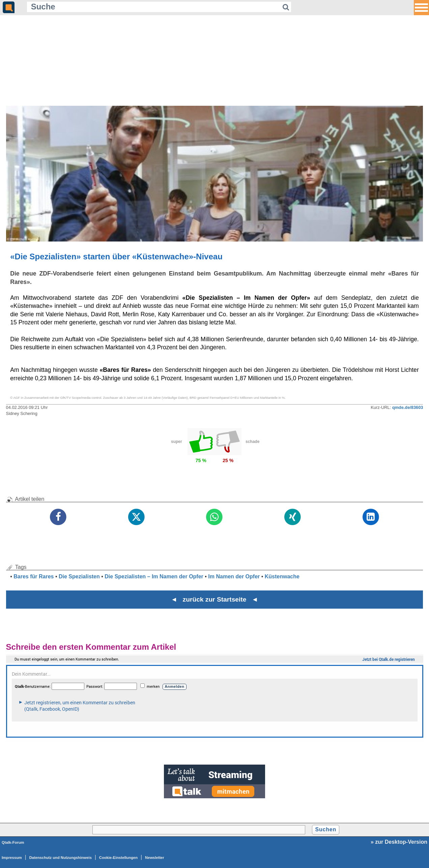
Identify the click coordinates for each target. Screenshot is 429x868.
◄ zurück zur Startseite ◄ (215, 599)
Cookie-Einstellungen (118, 858)
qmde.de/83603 (408, 407)
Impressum (12, 858)
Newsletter (155, 858)
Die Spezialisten (79, 576)
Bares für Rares (34, 576)
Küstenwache (282, 576)
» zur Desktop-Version (399, 842)
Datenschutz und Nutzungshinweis (61, 858)
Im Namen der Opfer (234, 576)
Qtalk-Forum (13, 842)
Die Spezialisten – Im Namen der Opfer (154, 576)
